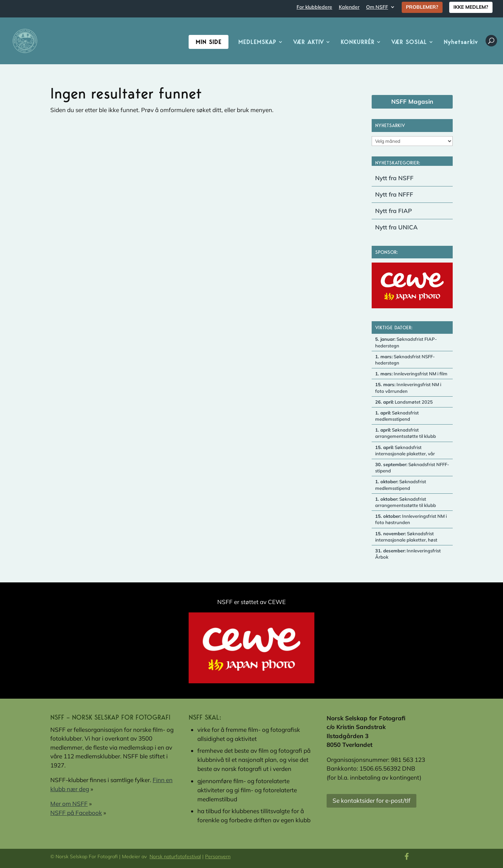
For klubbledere (314, 7)
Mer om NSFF (69, 804)
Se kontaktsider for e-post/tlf (371, 800)
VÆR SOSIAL (409, 42)
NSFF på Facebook (76, 813)
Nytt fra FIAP (393, 211)
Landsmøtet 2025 (404, 402)
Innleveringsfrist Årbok (408, 554)
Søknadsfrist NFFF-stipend (412, 468)
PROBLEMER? (422, 7)
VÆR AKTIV (308, 42)
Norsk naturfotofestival (175, 856)
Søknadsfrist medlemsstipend (397, 416)
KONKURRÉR (358, 42)
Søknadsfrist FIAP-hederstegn (406, 342)
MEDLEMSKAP (257, 42)
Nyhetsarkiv (461, 42)
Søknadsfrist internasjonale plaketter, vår (405, 450)
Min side (209, 42)
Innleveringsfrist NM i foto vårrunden (408, 388)
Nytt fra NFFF (394, 194)
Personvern (218, 856)
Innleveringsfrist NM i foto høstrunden (411, 519)
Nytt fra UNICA (396, 227)
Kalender (349, 7)
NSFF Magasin (412, 101)
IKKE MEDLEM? (471, 7)
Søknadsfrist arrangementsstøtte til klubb (406, 433)
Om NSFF (377, 7)
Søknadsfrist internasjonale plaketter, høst (406, 537)
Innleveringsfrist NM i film (411, 374)
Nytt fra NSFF (394, 178)
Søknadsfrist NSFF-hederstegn (405, 360)
